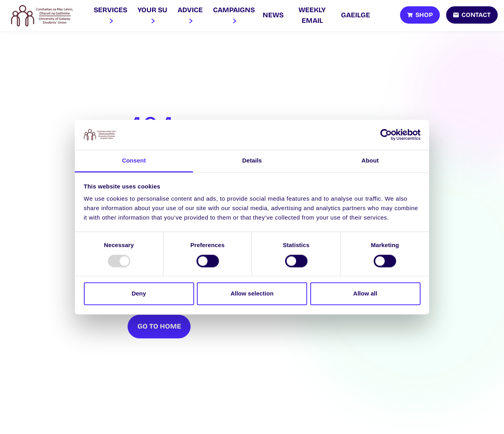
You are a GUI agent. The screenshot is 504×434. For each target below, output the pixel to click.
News (273, 15)
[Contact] (472, 15)
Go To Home (159, 326)
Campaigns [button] (234, 15)
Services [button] (110, 15)
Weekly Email (312, 15)
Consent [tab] (134, 161)
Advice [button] (190, 15)
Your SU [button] (152, 15)
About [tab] (370, 161)
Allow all (365, 294)
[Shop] (420, 15)
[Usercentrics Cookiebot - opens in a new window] (386, 135)
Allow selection (252, 294)
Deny (139, 294)
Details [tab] (252, 161)
